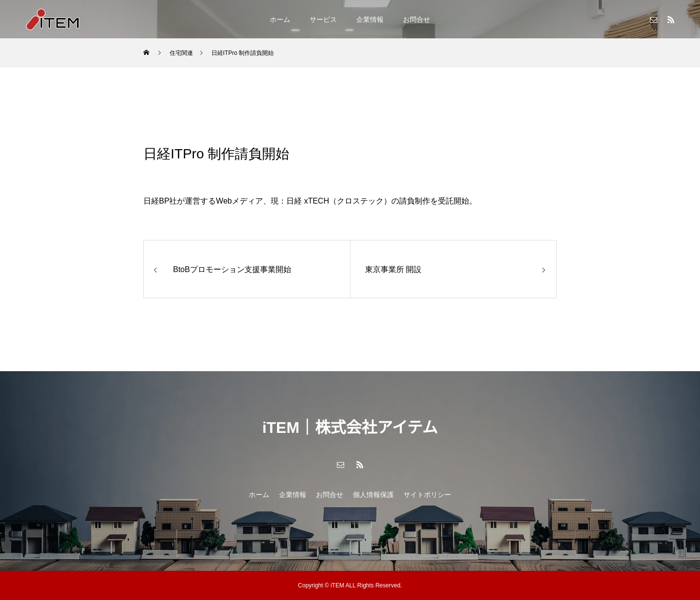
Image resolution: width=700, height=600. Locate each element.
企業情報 (370, 19)
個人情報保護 (373, 495)
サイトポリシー (427, 495)
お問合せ (417, 19)
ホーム (280, 19)
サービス (323, 19)
